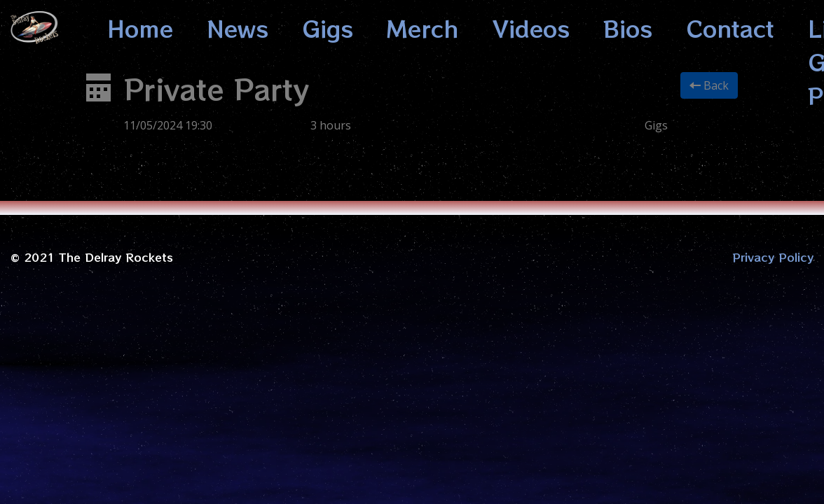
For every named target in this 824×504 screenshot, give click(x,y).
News (238, 28)
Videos (531, 28)
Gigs (328, 28)
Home (140, 28)
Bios (628, 28)
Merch (423, 28)
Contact (730, 28)
